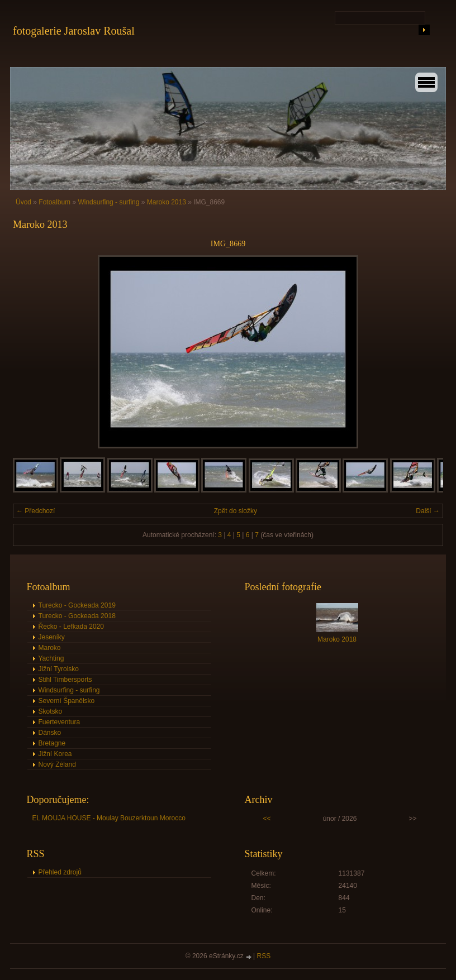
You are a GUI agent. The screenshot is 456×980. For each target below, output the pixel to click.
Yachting (51, 658)
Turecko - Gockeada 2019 (77, 605)
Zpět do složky (236, 511)
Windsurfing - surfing (108, 202)
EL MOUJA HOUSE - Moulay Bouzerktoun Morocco (109, 818)
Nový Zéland (57, 764)
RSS (264, 956)
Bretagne (52, 743)
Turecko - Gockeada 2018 (77, 616)
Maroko (50, 648)
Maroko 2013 (167, 202)
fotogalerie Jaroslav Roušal (74, 31)
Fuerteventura (60, 722)
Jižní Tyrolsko (59, 669)
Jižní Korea (55, 754)
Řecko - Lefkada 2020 (71, 627)
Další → (428, 511)
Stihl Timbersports (65, 680)
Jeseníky (52, 637)
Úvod (23, 202)
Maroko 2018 (337, 639)
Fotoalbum (54, 202)
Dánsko (50, 733)
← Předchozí (35, 511)
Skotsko (51, 711)
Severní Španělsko (67, 701)
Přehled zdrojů (60, 872)
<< (267, 819)
